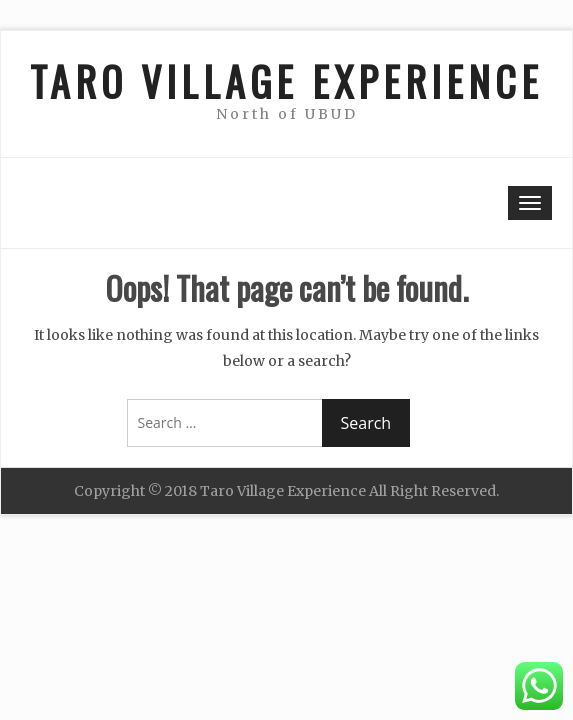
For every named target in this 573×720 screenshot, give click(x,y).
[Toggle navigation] (530, 203)
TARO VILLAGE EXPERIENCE (286, 81)
